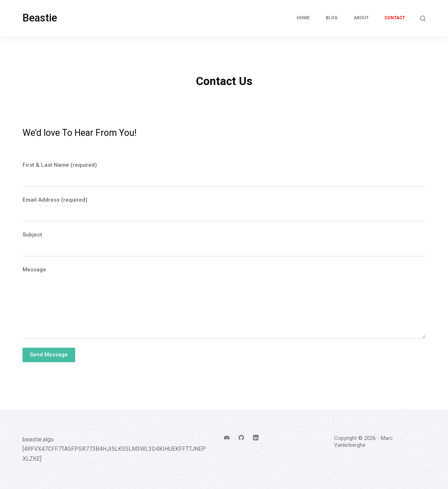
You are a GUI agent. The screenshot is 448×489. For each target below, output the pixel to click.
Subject (32, 235)
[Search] (423, 18)
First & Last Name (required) (60, 165)
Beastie (40, 18)
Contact (395, 18)
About (361, 18)
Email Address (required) (55, 200)
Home (303, 18)
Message (34, 270)
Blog (332, 18)
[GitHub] (241, 438)
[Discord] (227, 438)
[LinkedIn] (256, 438)
